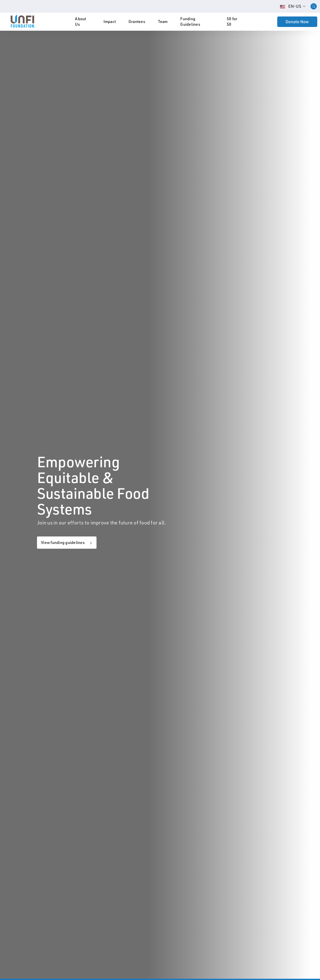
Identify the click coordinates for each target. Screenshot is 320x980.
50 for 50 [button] (232, 21)
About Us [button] (80, 21)
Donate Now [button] (297, 22)
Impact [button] (110, 21)
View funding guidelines (63, 542)
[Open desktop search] (314, 6)
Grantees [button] (137, 21)
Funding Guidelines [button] (190, 21)
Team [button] (163, 21)
